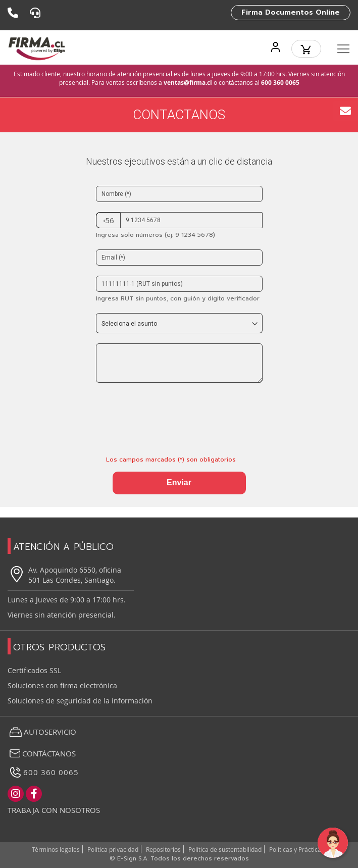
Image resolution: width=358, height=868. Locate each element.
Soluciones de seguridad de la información (80, 701)
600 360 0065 (280, 83)
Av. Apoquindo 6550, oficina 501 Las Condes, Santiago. (64, 575)
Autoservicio (42, 732)
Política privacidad (113, 849)
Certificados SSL (34, 670)
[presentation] (173, 416)
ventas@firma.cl (188, 83)
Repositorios (163, 849)
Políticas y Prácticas (297, 849)
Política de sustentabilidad (225, 849)
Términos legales (56, 849)
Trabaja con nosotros (54, 810)
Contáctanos (42, 753)
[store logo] (37, 49)
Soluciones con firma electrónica (62, 685)
